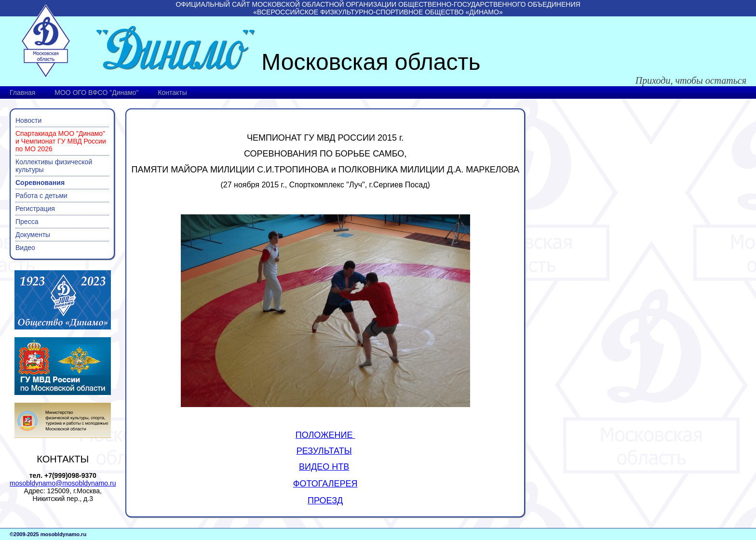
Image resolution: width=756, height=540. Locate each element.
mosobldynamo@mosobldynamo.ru (63, 483)
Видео (25, 248)
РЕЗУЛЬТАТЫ (324, 451)
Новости (28, 120)
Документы (33, 235)
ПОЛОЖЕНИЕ (325, 435)
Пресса (27, 222)
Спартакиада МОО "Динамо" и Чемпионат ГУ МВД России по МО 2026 (61, 141)
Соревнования (40, 183)
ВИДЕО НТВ (324, 467)
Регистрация (35, 209)
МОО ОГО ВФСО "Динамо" (96, 92)
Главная (22, 92)
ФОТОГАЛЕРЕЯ (325, 484)
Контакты (172, 92)
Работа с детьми (41, 196)
